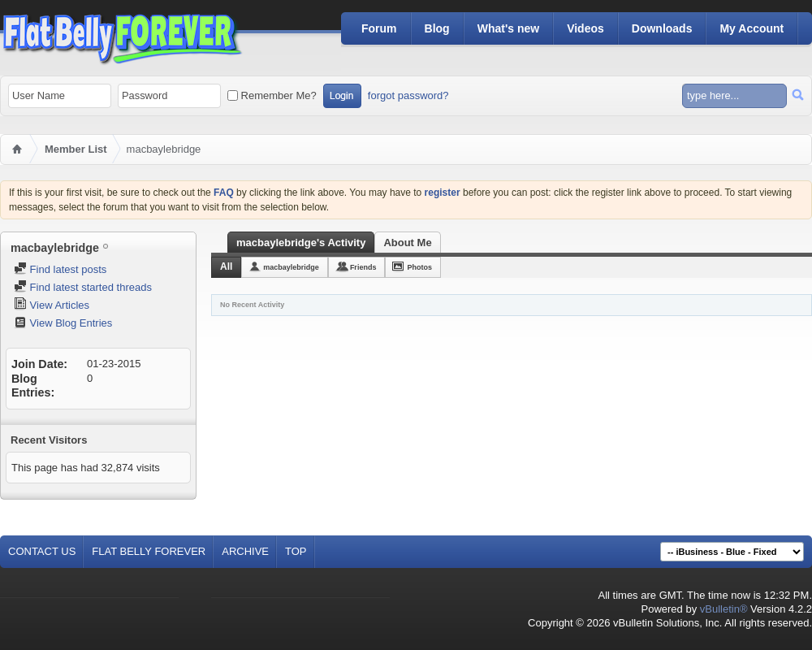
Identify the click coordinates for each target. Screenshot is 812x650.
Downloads (662, 28)
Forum (379, 28)
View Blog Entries (63, 323)
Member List (76, 149)
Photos (419, 267)
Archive (245, 551)
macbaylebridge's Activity (301, 243)
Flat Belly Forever (149, 551)
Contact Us (42, 551)
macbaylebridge (291, 267)
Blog (437, 28)
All (226, 266)
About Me (407, 243)
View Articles (52, 305)
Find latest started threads (83, 287)
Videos (585, 28)
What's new (508, 28)
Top (296, 551)
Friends (363, 267)
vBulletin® (724, 609)
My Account (752, 28)
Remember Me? (272, 95)
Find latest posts (60, 269)
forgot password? (408, 95)
